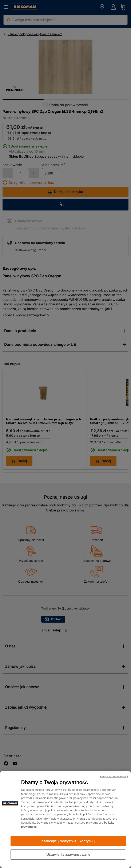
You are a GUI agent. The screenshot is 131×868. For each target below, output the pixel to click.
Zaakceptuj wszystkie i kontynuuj (68, 841)
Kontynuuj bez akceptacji (114, 776)
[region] (65, 819)
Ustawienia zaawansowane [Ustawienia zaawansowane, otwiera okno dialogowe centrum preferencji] (68, 855)
